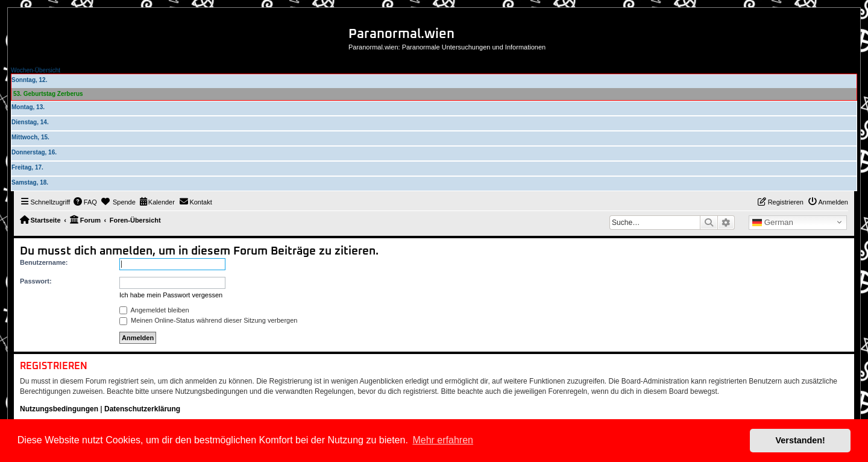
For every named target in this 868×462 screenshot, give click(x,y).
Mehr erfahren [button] (443, 440)
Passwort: (36, 281)
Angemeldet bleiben (154, 310)
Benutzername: (44, 262)
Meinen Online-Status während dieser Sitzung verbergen (208, 320)
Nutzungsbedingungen (59, 409)
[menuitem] (85, 202)
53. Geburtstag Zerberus (48, 94)
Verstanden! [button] (800, 440)
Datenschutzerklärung (142, 409)
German (773, 223)
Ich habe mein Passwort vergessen (171, 295)
